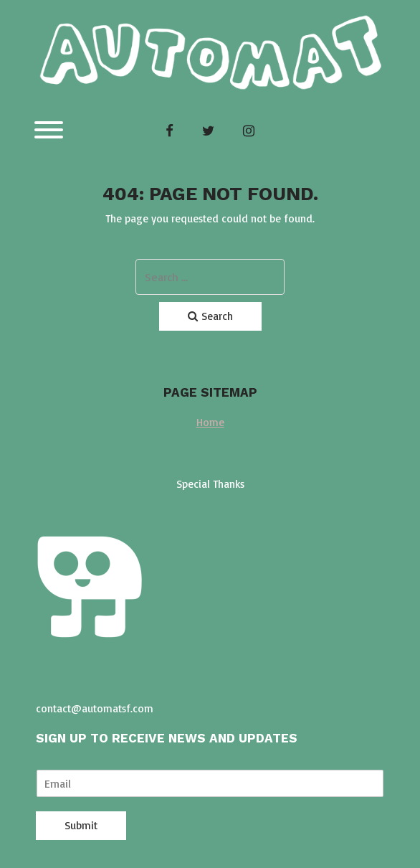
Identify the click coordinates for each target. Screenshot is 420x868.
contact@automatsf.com (95, 708)
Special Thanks (210, 484)
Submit (81, 825)
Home (210, 422)
